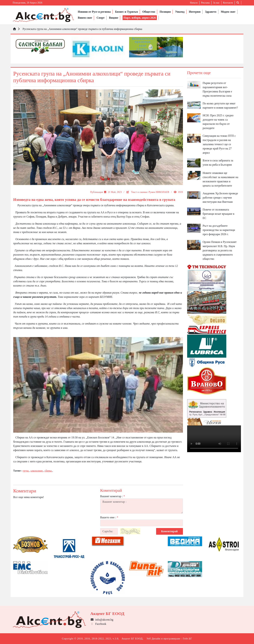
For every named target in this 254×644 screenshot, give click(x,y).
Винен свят (85, 18)
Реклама (205, 3)
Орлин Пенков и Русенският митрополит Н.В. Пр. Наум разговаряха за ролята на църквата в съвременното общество (220, 250)
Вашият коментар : (113, 496)
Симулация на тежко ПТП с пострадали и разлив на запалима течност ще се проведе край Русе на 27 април (219, 144)
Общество (149, 12)
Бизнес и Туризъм (127, 12)
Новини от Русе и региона (94, 12)
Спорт (100, 18)
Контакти (228, 3)
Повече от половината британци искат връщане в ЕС (219, 214)
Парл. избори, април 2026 (140, 18)
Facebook (98, 624)
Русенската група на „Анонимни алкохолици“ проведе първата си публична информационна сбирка (82, 29)
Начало (194, 3)
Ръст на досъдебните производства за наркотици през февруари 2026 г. (219, 230)
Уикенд (180, 12)
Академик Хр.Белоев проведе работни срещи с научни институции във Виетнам (220, 198)
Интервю (195, 12)
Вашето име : (109, 517)
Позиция (165, 12)
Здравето (211, 12)
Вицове (114, 18)
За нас (216, 3)
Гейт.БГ (188, 639)
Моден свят (228, 12)
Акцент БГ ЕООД (132, 639)
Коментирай (170, 531)
